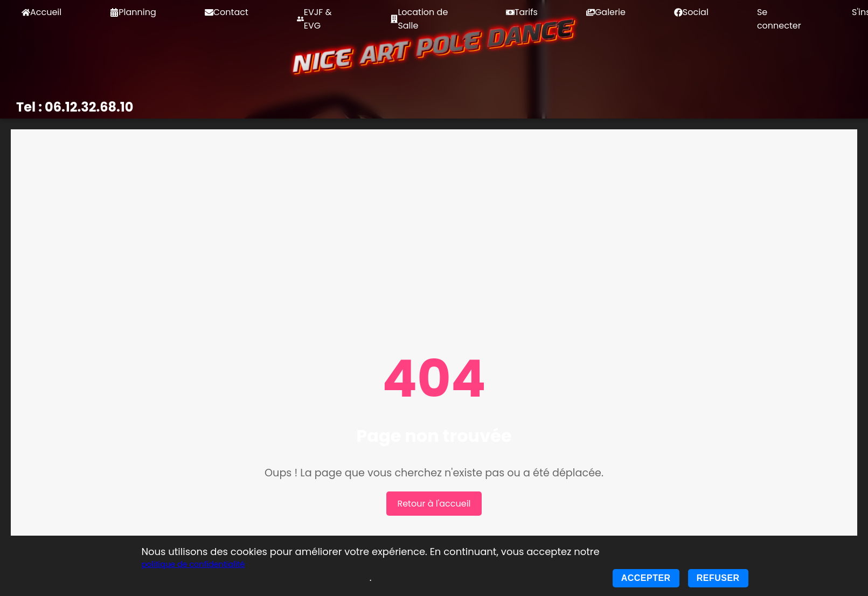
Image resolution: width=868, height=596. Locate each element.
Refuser (718, 578)
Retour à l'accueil (434, 504)
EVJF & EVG (314, 19)
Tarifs (522, 12)
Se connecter (779, 19)
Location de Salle (419, 19)
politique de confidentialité (193, 564)
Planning (133, 12)
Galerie (606, 12)
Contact (227, 12)
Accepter (646, 578)
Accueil (41, 12)
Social (691, 12)
